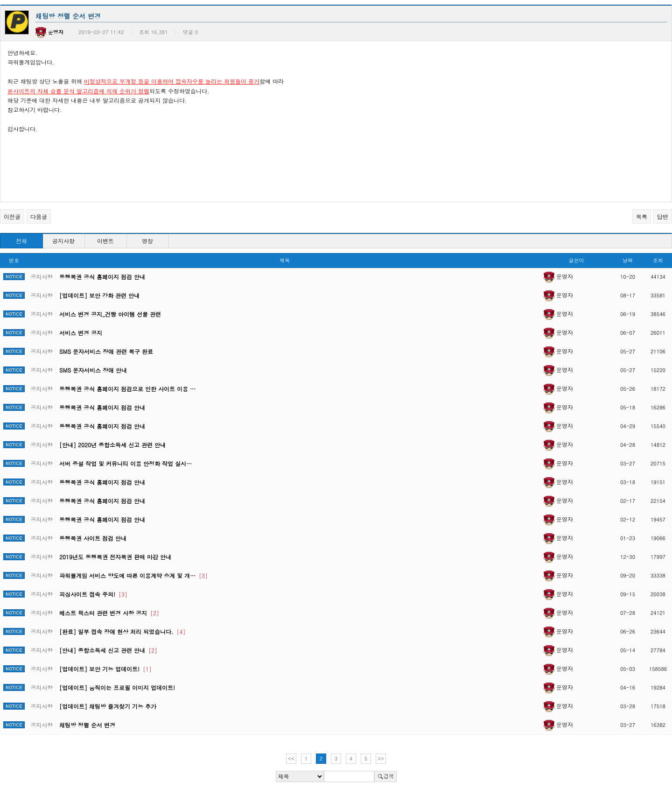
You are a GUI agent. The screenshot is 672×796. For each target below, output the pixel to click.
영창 (147, 241)
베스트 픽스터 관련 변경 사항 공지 (109, 613)
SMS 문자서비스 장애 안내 (93, 370)
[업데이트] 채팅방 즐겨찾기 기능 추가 (108, 706)
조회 (658, 260)
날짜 (628, 260)
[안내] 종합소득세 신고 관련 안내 (108, 650)
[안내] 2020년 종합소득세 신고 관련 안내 (112, 445)
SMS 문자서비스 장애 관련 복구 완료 (106, 351)
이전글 (12, 216)
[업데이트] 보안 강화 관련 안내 (99, 295)
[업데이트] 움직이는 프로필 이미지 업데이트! (117, 687)
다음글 (39, 216)
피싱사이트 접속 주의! (93, 594)
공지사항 (63, 241)
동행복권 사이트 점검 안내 (93, 538)
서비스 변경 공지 (81, 333)
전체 (21, 241)
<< (291, 758)
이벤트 (105, 241)
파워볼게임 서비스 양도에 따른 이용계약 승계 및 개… (133, 575)
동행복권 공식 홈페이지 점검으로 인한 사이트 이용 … (127, 389)
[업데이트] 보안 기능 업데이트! (105, 669)
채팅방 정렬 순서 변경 (87, 725)
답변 (663, 216)
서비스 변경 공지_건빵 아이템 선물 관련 (110, 314)
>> (381, 758)
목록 (642, 216)
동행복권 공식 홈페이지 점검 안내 (102, 277)
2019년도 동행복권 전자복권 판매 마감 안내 (115, 557)
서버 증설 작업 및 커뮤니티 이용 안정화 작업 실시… (126, 463)
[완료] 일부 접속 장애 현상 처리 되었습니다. (122, 631)
